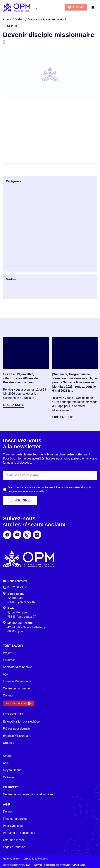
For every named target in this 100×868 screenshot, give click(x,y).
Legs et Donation (14, 847)
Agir (6, 674)
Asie (6, 763)
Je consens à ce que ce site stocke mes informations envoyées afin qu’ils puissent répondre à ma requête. (50, 489)
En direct (9, 660)
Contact (8, 695)
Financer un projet (15, 819)
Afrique (8, 756)
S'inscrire (20, 500)
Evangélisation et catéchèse (21, 722)
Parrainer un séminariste (19, 833)
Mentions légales (11, 859)
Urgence (8, 743)
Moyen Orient (12, 770)
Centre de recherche (16, 688)
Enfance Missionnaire (17, 681)
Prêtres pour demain (16, 729)
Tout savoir (13, 646)
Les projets (13, 714)
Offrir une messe (14, 840)
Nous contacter (17, 581)
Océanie (8, 777)
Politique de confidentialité (35, 859)
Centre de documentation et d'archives (28, 794)
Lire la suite (13, 405)
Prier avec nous (13, 826)
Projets (8, 653)
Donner (8, 812)
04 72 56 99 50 (17, 587)
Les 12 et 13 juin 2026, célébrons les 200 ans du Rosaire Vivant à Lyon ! (20, 378)
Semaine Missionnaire (17, 667)
